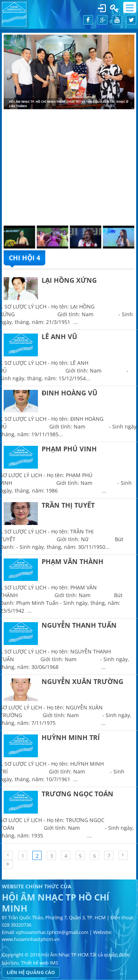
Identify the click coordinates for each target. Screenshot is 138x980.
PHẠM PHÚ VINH (69, 449)
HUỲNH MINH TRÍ (71, 737)
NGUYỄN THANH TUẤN (79, 625)
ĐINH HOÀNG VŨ (70, 393)
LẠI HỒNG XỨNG (69, 280)
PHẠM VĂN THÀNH (72, 561)
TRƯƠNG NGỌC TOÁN (77, 794)
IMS (54, 963)
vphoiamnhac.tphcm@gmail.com (52, 932)
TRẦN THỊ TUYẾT (68, 505)
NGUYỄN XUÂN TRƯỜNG (82, 681)
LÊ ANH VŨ (59, 336)
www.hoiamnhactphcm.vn (31, 939)
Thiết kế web (35, 963)
